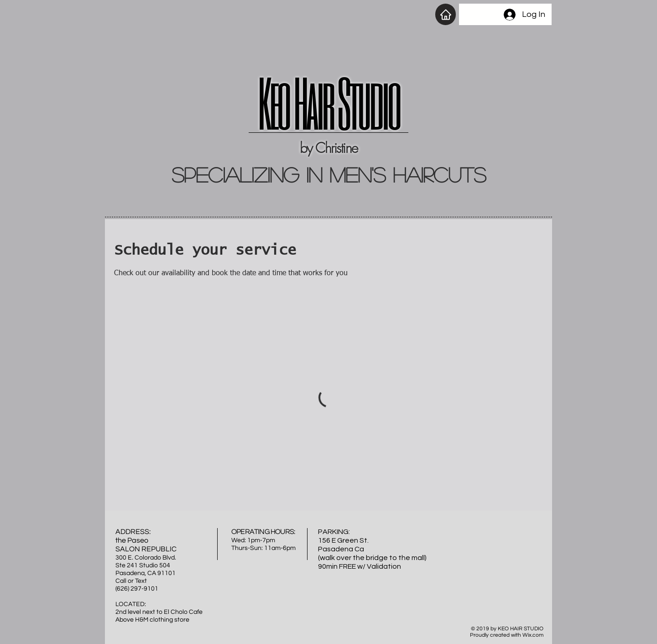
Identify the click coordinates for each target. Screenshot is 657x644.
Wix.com (533, 635)
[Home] (446, 14)
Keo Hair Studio (329, 102)
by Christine (329, 148)
